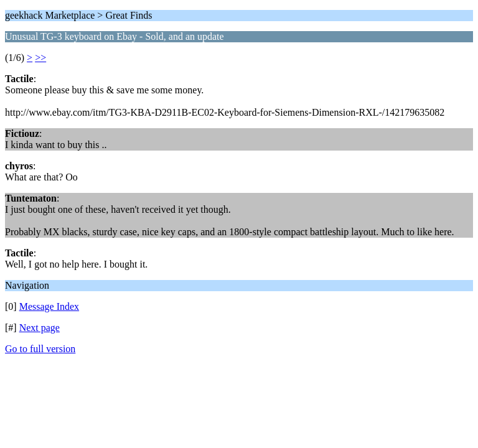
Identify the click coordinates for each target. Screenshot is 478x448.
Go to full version (40, 349)
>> (40, 58)
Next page (40, 328)
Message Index (49, 306)
